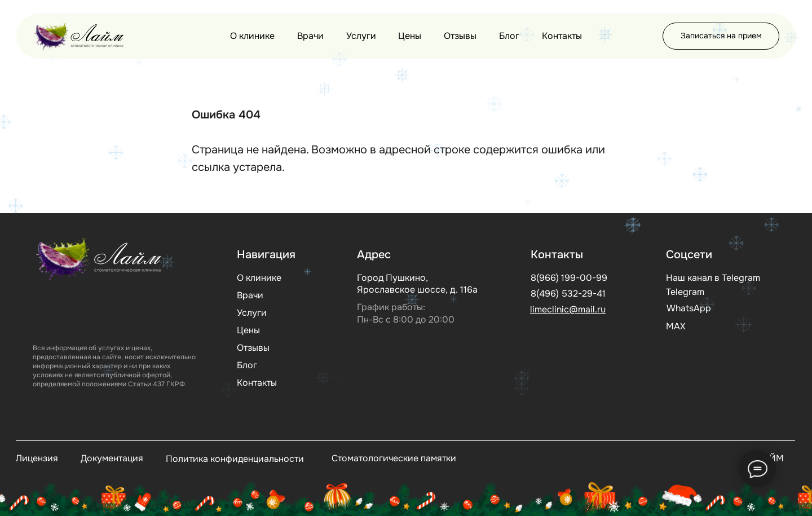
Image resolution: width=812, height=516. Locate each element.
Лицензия (37, 458)
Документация (112, 458)
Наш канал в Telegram (713, 278)
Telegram (685, 292)
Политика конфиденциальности (235, 459)
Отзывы (460, 36)
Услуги (361, 36)
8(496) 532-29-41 (568, 294)
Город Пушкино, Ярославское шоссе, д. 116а (417, 284)
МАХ (676, 326)
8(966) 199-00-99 (569, 278)
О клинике (252, 36)
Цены (410, 36)
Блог (509, 36)
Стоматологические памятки (394, 458)
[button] (721, 36)
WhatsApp (689, 308)
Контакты (562, 36)
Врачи (310, 36)
